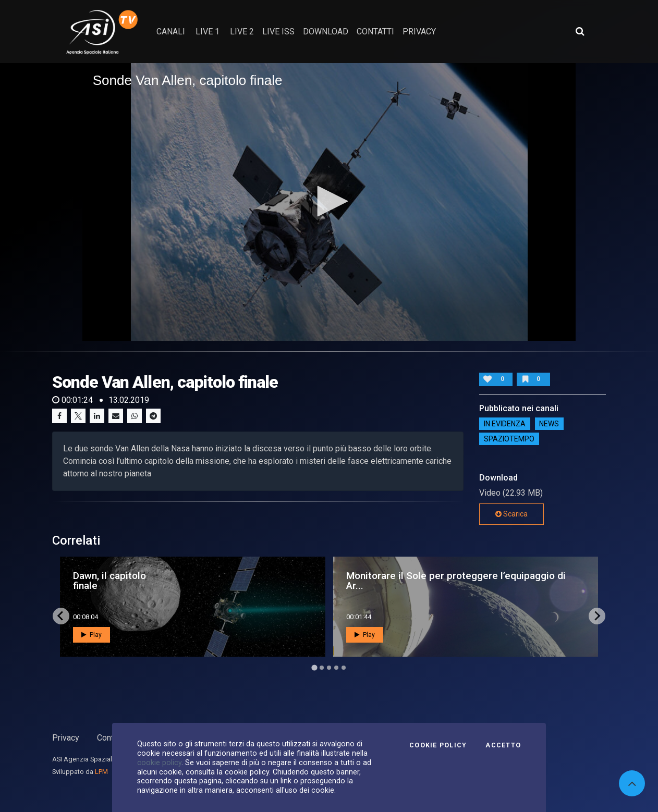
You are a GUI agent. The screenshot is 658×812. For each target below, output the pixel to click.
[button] (329, 201)
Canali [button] (171, 32)
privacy (419, 32)
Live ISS (278, 32)
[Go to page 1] (314, 667)
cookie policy (159, 762)
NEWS (549, 424)
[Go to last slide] (61, 616)
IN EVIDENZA (505, 424)
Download (326, 32)
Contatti (111, 738)
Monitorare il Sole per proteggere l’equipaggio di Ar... (456, 581)
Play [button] (92, 635)
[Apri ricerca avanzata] (580, 31)
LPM (101, 772)
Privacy (66, 738)
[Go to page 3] (329, 668)
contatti (375, 32)
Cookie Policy (438, 745)
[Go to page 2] (322, 668)
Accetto (503, 745)
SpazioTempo (509, 439)
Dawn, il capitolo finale (109, 581)
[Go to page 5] (344, 668)
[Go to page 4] (336, 668)
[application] (329, 202)
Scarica (511, 514)
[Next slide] (597, 616)
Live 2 (242, 32)
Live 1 (208, 32)
